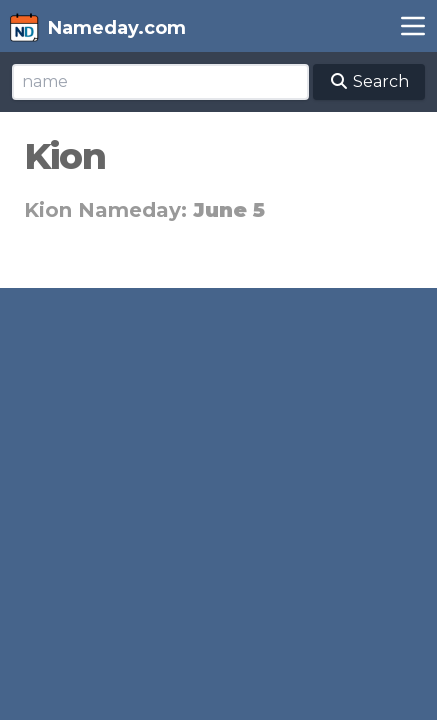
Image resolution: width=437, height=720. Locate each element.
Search (369, 81)
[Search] (160, 82)
